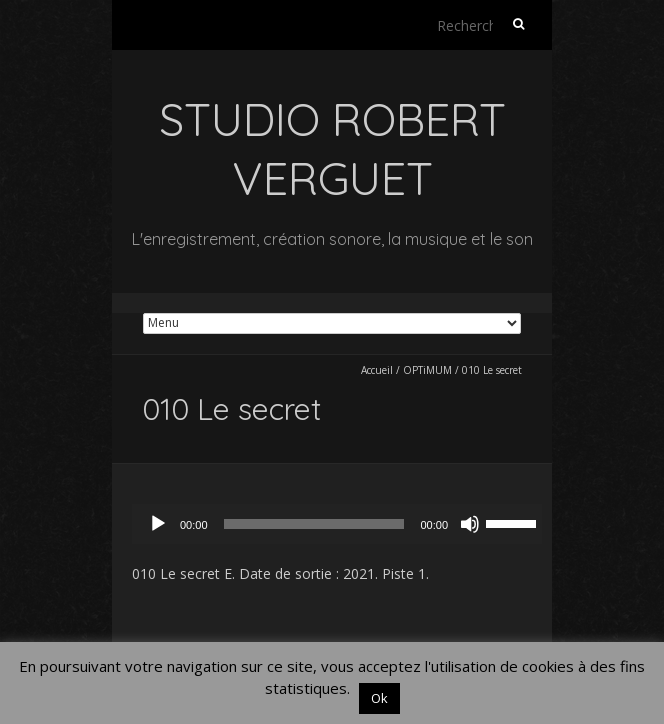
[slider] (314, 524)
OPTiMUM (427, 370)
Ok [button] (379, 698)
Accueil (377, 370)
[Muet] (470, 524)
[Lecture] (158, 524)
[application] (342, 524)
